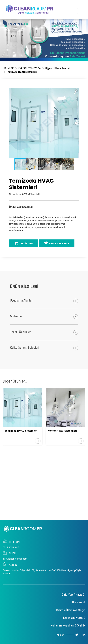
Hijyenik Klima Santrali (58, 68)
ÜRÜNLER (8, 68)
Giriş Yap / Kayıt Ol (73, 595)
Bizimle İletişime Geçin (71, 610)
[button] (76, 91)
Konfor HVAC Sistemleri (62, 431)
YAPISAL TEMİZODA (29, 68)
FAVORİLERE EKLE (57, 243)
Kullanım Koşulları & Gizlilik (68, 626)
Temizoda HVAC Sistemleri (21, 431)
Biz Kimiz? (79, 602)
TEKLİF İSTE (24, 243)
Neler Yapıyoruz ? (74, 618)
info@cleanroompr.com (15, 559)
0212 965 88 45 (11, 547)
